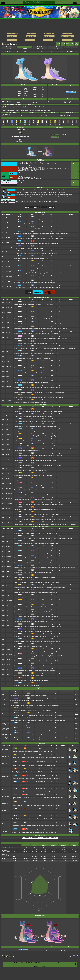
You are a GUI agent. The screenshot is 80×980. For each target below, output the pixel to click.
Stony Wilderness (31, 165)
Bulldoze (8, 396)
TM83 (3, 650)
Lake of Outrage (30, 163)
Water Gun (8, 223)
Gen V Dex (71, 47)
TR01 (3, 410)
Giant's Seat (33, 171)
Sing (7, 227)
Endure (7, 464)
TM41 (3, 367)
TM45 (3, 372)
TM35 (3, 352)
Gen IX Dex (9, 47)
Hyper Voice (9, 489)
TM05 (3, 537)
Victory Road (21, 181)
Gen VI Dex (56, 47)
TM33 (3, 347)
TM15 (3, 557)
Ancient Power (5, 709)
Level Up (37, 207)
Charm (7, 337)
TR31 (3, 479)
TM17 (3, 561)
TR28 (3, 474)
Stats (72, 44)
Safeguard (8, 313)
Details (75, 164)
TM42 (3, 606)
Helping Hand (9, 367)
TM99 (3, 684)
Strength (8, 674)
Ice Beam (8, 267)
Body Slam (8, 262)
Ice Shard (8, 242)
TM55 (3, 381)
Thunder (8, 440)
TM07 (3, 542)
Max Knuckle (5, 770)
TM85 (3, 655)
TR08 (3, 435)
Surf (7, 420)
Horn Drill (4, 704)
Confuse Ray (9, 247)
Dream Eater (9, 655)
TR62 (3, 498)
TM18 (3, 566)
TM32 (3, 596)
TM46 (3, 376)
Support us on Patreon (40, 967)
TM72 (3, 640)
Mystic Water (19, 134)
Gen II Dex (40, 49)
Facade (8, 362)
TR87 (3, 513)
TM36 (3, 357)
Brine (7, 257)
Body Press (8, 523)
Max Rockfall (5, 803)
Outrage (8, 459)
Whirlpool (8, 357)
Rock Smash (9, 679)
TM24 (3, 322)
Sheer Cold (8, 286)
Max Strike (4, 763)
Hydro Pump (9, 276)
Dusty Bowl (35, 164)
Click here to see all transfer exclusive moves (40, 838)
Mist (7, 232)
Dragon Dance (9, 493)
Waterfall (8, 449)
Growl (7, 218)
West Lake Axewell (41, 165)
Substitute (8, 454)
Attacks (68, 44)
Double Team (9, 596)
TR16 (3, 449)
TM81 (3, 396)
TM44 (3, 610)
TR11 (3, 444)
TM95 (3, 669)
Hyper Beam (9, 303)
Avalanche (8, 386)
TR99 (3, 523)
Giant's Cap (51, 164)
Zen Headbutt (9, 503)
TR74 (3, 508)
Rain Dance (8, 272)
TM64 (3, 386)
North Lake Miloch (39, 163)
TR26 (3, 464)
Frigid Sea (20, 173)
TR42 (3, 489)
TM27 (3, 332)
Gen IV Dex (9, 49)
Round (7, 391)
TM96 (3, 401)
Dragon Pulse (9, 498)
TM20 (3, 571)
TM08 (3, 303)
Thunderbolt (9, 435)
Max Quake (5, 810)
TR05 (3, 425)
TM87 (3, 660)
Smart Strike (9, 401)
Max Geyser (5, 783)
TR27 (3, 469)
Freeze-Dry (4, 719)
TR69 (3, 503)
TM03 (3, 532)
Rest (7, 318)
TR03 (3, 415)
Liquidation (8, 518)
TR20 (3, 454)
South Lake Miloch (22, 165)
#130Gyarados (11, 956)
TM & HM (44, 207)
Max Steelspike (5, 817)
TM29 (3, 337)
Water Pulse (8, 252)
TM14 (3, 552)
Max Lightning (5, 757)
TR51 (3, 493)
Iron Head (8, 508)
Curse (3, 699)
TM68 (3, 635)
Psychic (7, 444)
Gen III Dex (25, 49)
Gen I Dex (55, 49)
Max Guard (4, 824)
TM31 (3, 342)
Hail (7, 352)
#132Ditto (71, 956)
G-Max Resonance (5, 831)
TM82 (3, 645)
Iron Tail (7, 479)
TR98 (3, 518)
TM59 (3, 630)
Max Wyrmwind (5, 790)
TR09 (3, 440)
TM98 (3, 679)
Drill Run (8, 513)
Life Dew (8, 237)
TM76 (3, 391)
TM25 (3, 327)
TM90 (3, 664)
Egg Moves (77, 44)
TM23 (3, 576)
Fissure (4, 714)
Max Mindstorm (5, 797)
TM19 (3, 313)
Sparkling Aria (5, 723)
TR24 (3, 459)
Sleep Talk (8, 469)
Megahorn (8, 474)
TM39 (3, 362)
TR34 (3, 484)
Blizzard (8, 430)
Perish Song (8, 281)
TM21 (3, 318)
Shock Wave (9, 601)
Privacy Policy (45, 963)
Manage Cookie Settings (56, 963)
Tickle (3, 694)
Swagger (8, 660)
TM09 (3, 308)
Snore (7, 322)
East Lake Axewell (43, 164)
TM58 (3, 625)
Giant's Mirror (58, 164)
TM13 (3, 547)
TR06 (3, 430)
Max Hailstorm (5, 777)
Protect (8, 327)
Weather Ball (9, 376)
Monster (64, 134)
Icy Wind (8, 332)
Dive (7, 372)
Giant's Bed (29, 174)
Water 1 (64, 137)
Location (63, 44)
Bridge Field (29, 164)
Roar (7, 537)
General (58, 44)
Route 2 (19, 163)
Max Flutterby (5, 750)
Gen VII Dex (40, 47)
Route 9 (24, 163)
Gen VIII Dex (24, 47)
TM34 (3, 601)
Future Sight (9, 484)
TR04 (3, 420)
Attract (7, 342)
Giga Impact (9, 308)
